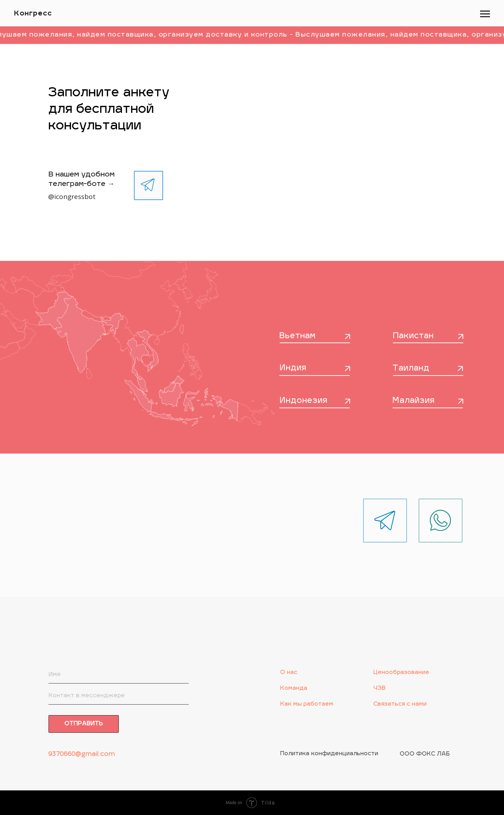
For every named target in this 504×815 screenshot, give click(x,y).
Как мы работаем (307, 704)
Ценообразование (401, 673)
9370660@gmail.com (82, 754)
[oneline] (119, 696)
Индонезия (304, 401)
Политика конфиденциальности (329, 754)
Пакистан (413, 336)
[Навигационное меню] (485, 14)
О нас (289, 673)
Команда (294, 688)
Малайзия (414, 401)
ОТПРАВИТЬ (84, 724)
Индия (293, 368)
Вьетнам (298, 336)
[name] (119, 675)
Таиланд (411, 369)
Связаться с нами (400, 704)
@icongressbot (72, 197)
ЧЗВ (379, 688)
